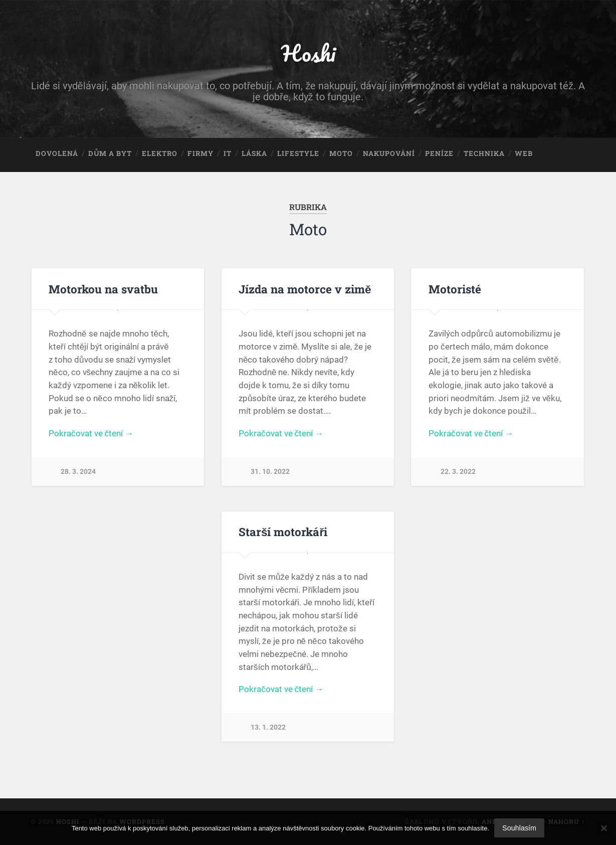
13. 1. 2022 (268, 727)
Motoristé (455, 289)
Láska (254, 153)
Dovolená (57, 153)
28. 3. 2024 (78, 472)
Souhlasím (519, 828)
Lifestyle (298, 153)
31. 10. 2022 (270, 472)
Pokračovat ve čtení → (91, 433)
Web (524, 153)
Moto (341, 153)
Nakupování (389, 153)
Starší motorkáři (283, 532)
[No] (603, 828)
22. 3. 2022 (458, 472)
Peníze (439, 153)
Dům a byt (110, 153)
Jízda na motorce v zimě (305, 289)
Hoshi (308, 53)
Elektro (160, 153)
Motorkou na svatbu (103, 289)
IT (228, 153)
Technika (484, 153)
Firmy (200, 153)
